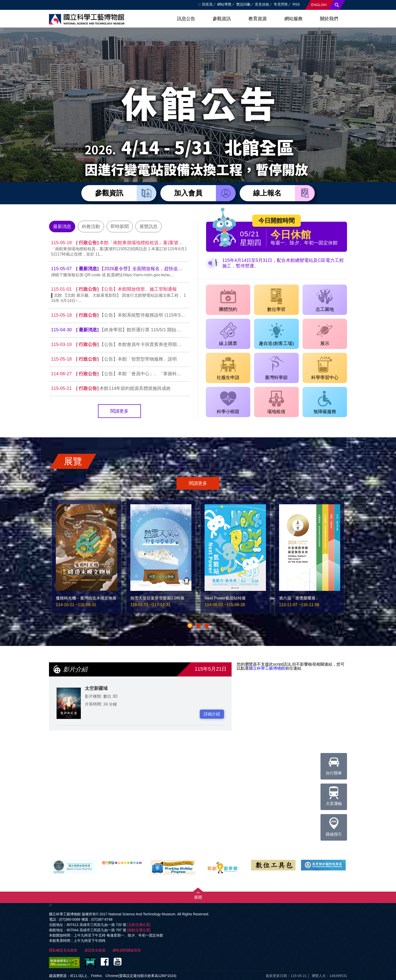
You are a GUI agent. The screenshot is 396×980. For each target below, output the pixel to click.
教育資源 (258, 19)
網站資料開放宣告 (127, 950)
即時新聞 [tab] (120, 227)
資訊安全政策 (95, 950)
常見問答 (281, 4)
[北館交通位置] (139, 925)
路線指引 (334, 825)
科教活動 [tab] (91, 227)
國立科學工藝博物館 (267, 668)
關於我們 (329, 19)
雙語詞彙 (243, 4)
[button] (190, 625)
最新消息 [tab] (62, 227)
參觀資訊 (222, 19)
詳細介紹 (212, 714)
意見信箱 (262, 4)
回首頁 (207, 4)
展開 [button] (198, 897)
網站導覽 (224, 4)
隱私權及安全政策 (63, 950)
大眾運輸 (334, 795)
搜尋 (337, 5)
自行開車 (334, 764)
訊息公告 (186, 19)
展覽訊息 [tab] (148, 227)
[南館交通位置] (139, 930)
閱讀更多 (119, 411)
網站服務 (293, 19)
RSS (296, 4)
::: (200, 4)
